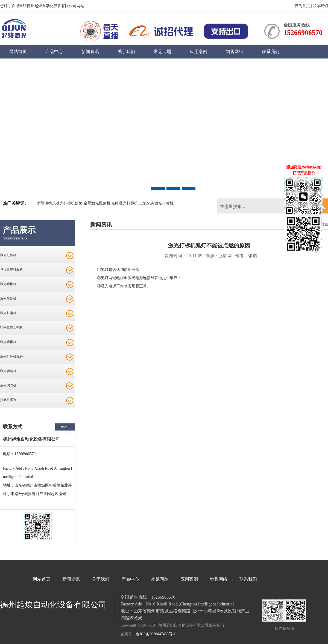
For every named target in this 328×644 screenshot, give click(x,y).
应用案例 (198, 52)
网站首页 (18, 52)
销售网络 (235, 52)
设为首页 (303, 6)
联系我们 (320, 6)
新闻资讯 (90, 52)
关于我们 (126, 52)
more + (65, 427)
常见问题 (162, 52)
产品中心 (54, 52)
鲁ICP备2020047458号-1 (156, 634)
